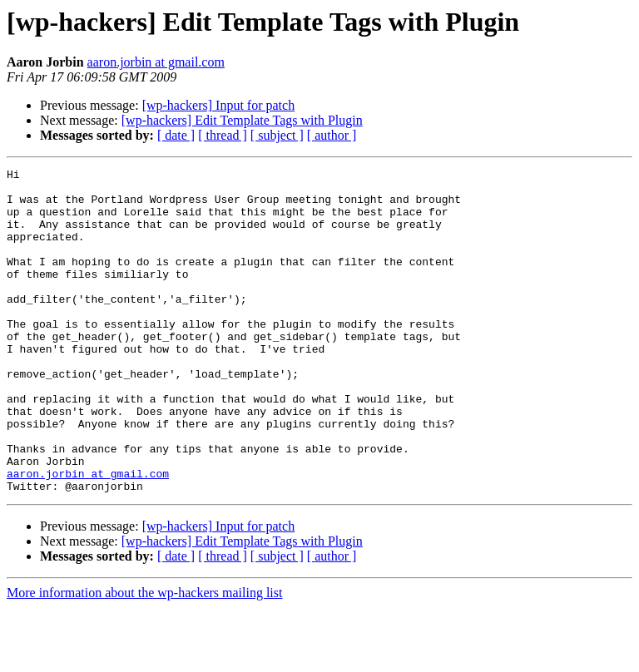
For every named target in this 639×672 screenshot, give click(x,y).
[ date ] (176, 135)
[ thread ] (223, 135)
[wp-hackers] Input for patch (218, 105)
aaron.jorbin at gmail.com (156, 62)
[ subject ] (277, 135)
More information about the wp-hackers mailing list (144, 657)
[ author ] (332, 135)
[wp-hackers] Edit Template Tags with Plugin (242, 120)
